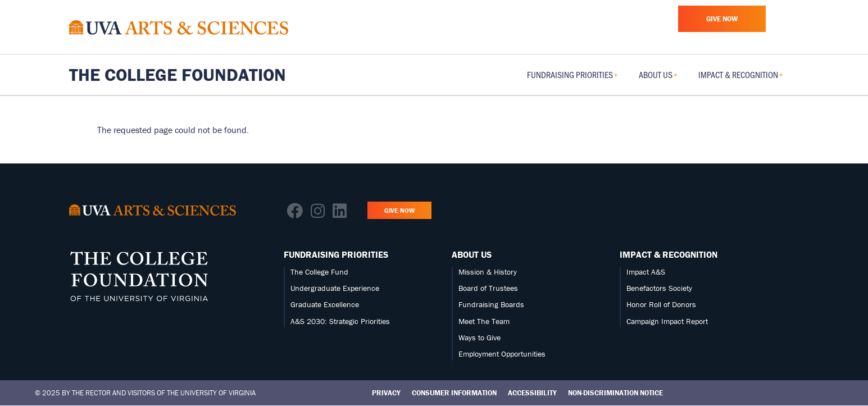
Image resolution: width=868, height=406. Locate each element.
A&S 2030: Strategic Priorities (340, 321)
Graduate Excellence (325, 304)
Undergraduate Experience (335, 288)
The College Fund (319, 272)
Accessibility (532, 393)
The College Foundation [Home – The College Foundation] (178, 75)
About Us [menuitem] (658, 78)
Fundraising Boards (491, 304)
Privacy (386, 393)
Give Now (722, 19)
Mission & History (488, 272)
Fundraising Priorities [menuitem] (572, 78)
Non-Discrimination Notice (615, 393)
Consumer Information (454, 393)
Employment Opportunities (502, 354)
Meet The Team (484, 321)
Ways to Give (480, 337)
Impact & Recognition (669, 254)
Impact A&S (646, 272)
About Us (472, 254)
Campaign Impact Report (667, 321)
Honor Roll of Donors (661, 304)
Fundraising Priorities (336, 254)
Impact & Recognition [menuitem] (741, 78)
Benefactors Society (659, 288)
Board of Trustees (488, 288)
